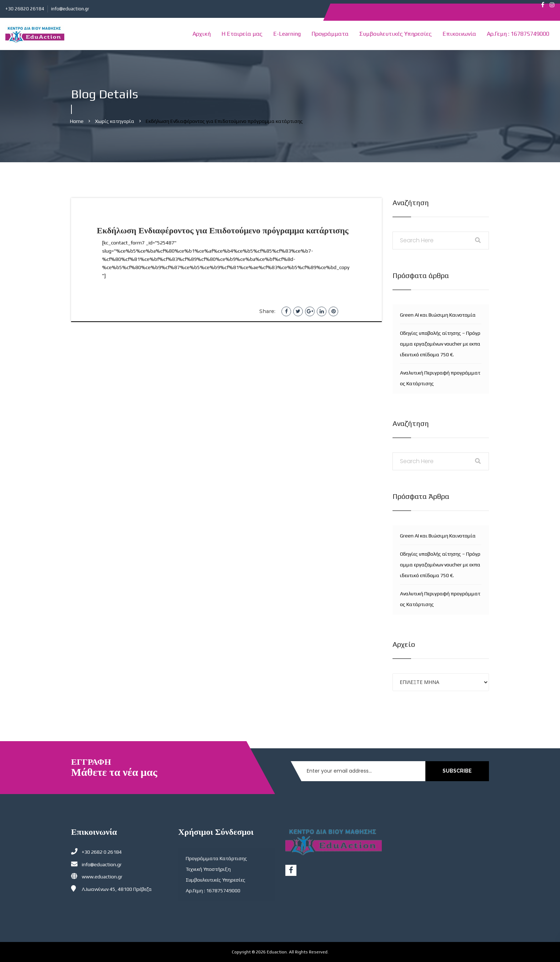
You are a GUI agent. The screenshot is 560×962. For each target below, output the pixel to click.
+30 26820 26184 (25, 9)
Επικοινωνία (459, 34)
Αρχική (202, 34)
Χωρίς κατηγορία (115, 121)
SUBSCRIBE (457, 771)
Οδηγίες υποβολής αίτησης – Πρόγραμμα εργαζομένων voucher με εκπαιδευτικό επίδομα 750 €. (440, 344)
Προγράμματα (330, 34)
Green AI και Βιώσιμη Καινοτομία (438, 315)
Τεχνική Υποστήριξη (208, 869)
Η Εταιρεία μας (242, 34)
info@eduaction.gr (70, 9)
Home (77, 121)
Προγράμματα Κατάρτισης (216, 858)
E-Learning (287, 34)
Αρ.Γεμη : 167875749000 (518, 34)
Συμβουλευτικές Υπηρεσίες (396, 34)
